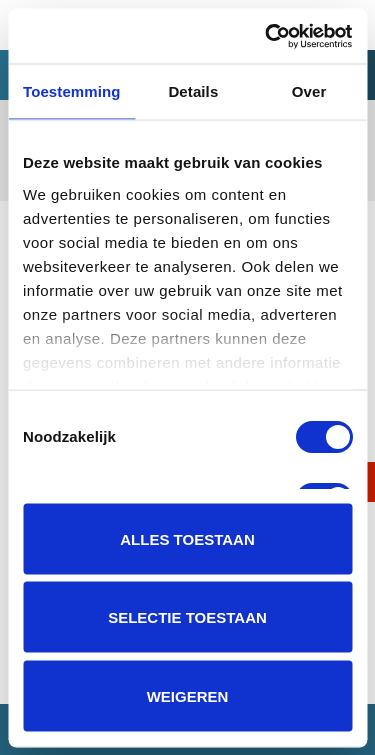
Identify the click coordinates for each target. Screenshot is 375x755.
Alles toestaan (187, 538)
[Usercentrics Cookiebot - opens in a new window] (267, 36)
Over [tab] (309, 91)
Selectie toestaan (187, 617)
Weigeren (188, 695)
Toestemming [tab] (72, 91)
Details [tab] (193, 91)
